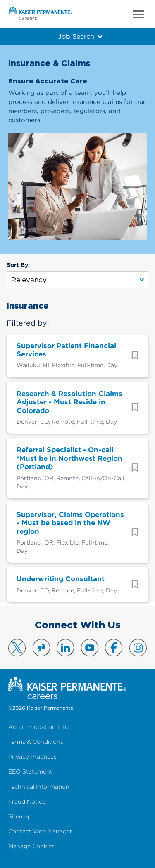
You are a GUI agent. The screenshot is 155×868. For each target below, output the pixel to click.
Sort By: (18, 265)
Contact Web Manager (40, 831)
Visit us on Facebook (114, 648)
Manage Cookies (31, 846)
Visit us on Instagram (138, 648)
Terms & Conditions (36, 742)
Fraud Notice (27, 802)
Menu (138, 14)
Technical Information (39, 787)
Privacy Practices (32, 757)
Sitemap (20, 817)
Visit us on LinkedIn (65, 648)
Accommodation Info (38, 727)
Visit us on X (17, 648)
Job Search (76, 36)
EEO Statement (30, 772)
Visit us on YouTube (90, 648)
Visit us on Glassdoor (41, 648)
